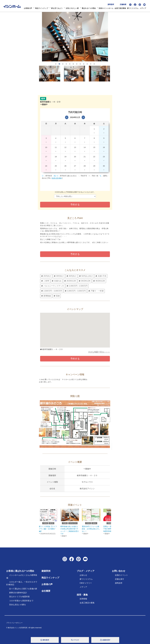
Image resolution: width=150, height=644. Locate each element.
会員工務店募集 (121, 8)
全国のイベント (121, 577)
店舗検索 (124, 4)
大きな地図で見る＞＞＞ (99, 353)
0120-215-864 (57, 178)
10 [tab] (87, 64)
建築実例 (46, 573)
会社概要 (46, 593)
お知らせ (83, 577)
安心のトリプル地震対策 (19, 599)
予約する (75, 254)
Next (110, 74)
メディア (144, 8)
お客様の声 (29, 8)
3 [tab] (63, 64)
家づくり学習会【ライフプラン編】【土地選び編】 (48, 531)
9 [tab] (84, 64)
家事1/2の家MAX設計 (18, 595)
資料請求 (112, 4)
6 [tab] (73, 64)
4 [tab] (66, 64)
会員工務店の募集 (87, 605)
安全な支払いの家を (18, 607)
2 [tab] (59, 64)
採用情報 (83, 601)
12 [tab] (94, 64)
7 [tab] (77, 64)
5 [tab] (70, 64)
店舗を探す (120, 581)
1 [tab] (56, 64)
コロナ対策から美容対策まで (21, 603)
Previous (40, 74)
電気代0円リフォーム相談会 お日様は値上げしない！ (91, 531)
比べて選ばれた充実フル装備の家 (23, 591)
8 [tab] (80, 64)
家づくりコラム (134, 8)
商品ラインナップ (42, 8)
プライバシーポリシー (14, 625)
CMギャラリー (86, 585)
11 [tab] (91, 64)
